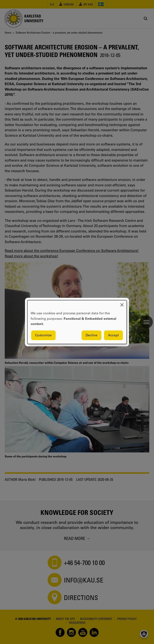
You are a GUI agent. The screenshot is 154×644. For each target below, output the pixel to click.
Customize (43, 335)
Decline (92, 335)
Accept (113, 335)
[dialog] (77, 322)
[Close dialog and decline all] (122, 303)
